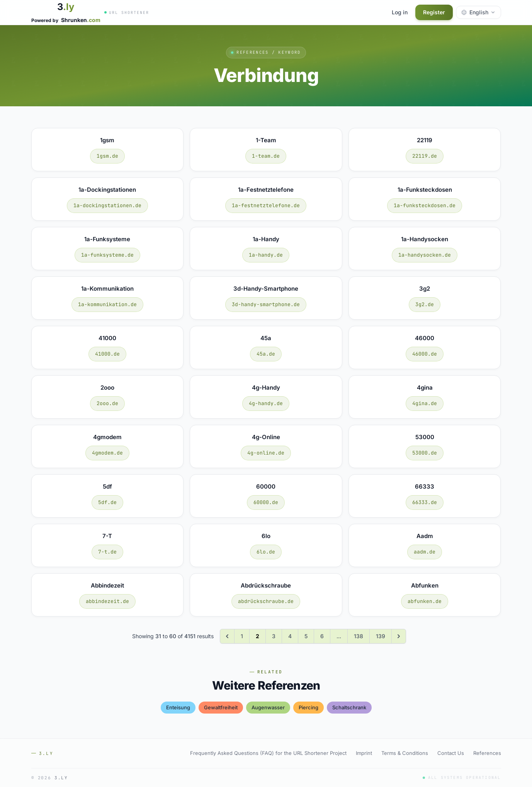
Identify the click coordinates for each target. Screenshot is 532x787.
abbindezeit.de (107, 601)
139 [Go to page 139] (381, 636)
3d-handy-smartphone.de (266, 304)
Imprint (364, 753)
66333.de (425, 502)
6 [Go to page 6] (322, 636)
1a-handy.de (266, 255)
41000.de (107, 354)
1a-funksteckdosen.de (425, 205)
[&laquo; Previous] (227, 636)
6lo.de (266, 552)
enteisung (178, 707)
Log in (400, 12)
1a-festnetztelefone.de (266, 205)
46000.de (425, 354)
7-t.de (107, 552)
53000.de (425, 453)
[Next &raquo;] (399, 636)
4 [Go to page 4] (290, 636)
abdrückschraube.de (266, 601)
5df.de (107, 502)
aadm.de (425, 552)
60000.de (266, 502)
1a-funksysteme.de (107, 255)
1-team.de (266, 156)
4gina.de (425, 403)
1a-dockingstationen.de (107, 205)
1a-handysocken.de (425, 255)
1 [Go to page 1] (242, 636)
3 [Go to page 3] (274, 636)
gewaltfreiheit (221, 707)
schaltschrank (349, 707)
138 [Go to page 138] (359, 636)
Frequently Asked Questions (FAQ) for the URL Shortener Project (268, 753)
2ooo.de (107, 403)
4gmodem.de (107, 453)
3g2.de (425, 304)
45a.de (266, 354)
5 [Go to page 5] (306, 636)
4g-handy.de (266, 403)
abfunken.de (425, 601)
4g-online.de (266, 453)
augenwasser (268, 707)
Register (434, 12)
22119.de (425, 156)
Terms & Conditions (405, 753)
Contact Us (451, 753)
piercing (308, 707)
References (487, 753)
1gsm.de (107, 156)
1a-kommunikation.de (107, 304)
